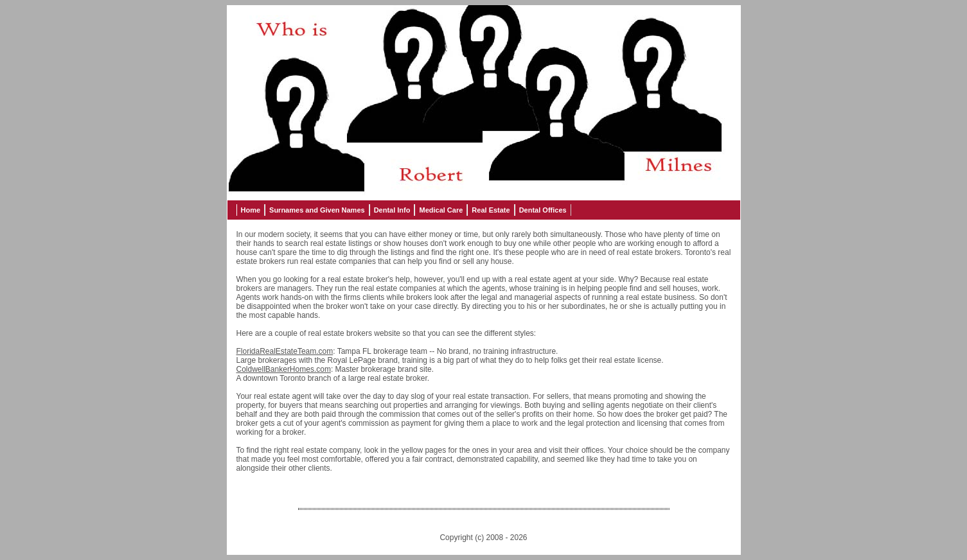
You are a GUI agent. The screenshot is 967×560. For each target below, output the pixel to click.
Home (251, 210)
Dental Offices (543, 210)
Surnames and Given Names (317, 210)
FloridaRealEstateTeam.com (285, 351)
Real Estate (491, 210)
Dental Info (392, 210)
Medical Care (441, 210)
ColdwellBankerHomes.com (284, 369)
